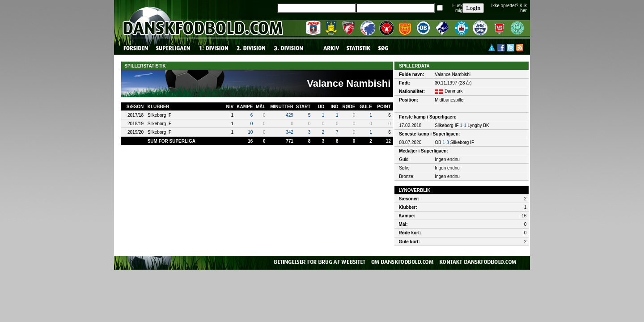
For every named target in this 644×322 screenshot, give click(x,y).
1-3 (445, 142)
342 (290, 132)
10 (250, 132)
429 (290, 115)
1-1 (463, 125)
